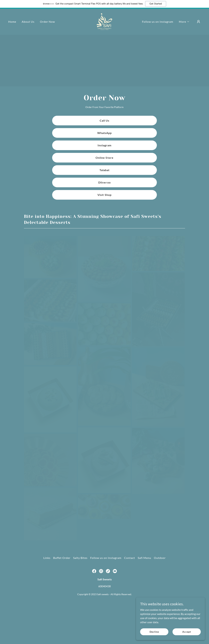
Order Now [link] (47, 22)
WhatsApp (104, 133)
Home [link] (12, 22)
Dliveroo (104, 182)
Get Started (156, 4)
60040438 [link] (104, 627)
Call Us (104, 120)
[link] (104, 21)
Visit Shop (104, 195)
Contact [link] (130, 599)
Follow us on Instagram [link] (158, 22)
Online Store (104, 158)
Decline (154, 632)
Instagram (104, 145)
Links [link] (47, 599)
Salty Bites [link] (80, 599)
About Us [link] (28, 22)
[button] (184, 22)
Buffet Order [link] (62, 599)
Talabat (104, 170)
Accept (187, 632)
